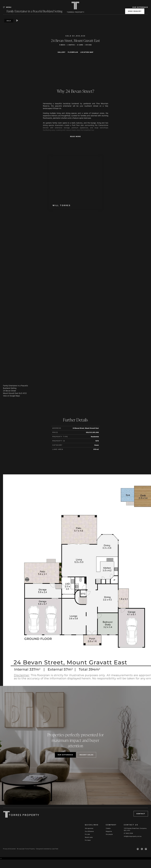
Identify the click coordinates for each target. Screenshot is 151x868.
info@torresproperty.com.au (133, 836)
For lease (88, 840)
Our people (109, 834)
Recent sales (89, 837)
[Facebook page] (138, 849)
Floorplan (73, 52)
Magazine (109, 831)
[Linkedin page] (146, 849)
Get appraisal (89, 828)
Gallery (62, 52)
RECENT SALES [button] (87, 755)
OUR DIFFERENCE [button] (140, 7)
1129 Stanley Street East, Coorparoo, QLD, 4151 (135, 829)
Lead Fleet (55, 849)
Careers (108, 828)
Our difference (89, 831)
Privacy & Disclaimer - (10, 849)
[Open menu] (9, 7)
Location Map (87, 52)
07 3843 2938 (128, 833)
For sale (87, 834)
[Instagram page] (142, 849)
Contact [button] (141, 814)
